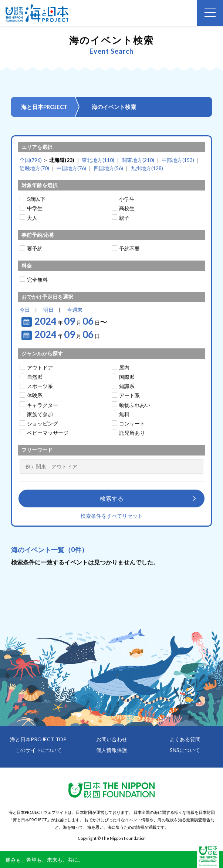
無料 (124, 414)
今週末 (75, 310)
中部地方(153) (178, 160)
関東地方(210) (138, 160)
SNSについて (185, 750)
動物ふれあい (135, 405)
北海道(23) (62, 160)
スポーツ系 (40, 386)
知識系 (127, 386)
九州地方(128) (147, 168)
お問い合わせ (112, 739)
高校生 (127, 208)
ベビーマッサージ (48, 433)
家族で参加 (40, 414)
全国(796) (31, 160)
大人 (32, 218)
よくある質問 (185, 739)
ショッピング (43, 423)
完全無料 (37, 280)
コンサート (132, 423)
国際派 (127, 377)
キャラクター (43, 405)
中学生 (35, 208)
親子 (124, 218)
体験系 (35, 395)
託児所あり (132, 433)
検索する (112, 498)
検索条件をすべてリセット (112, 516)
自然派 (35, 377)
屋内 (124, 367)
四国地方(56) (108, 168)
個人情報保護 (112, 750)
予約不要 (129, 249)
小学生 (127, 199)
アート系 (129, 395)
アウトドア (40, 367)
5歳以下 (36, 199)
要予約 (35, 249)
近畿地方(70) (34, 168)
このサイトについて (38, 750)
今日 (25, 310)
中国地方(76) (71, 168)
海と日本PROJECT (44, 107)
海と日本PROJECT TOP (38, 739)
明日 (48, 310)
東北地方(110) (98, 160)
